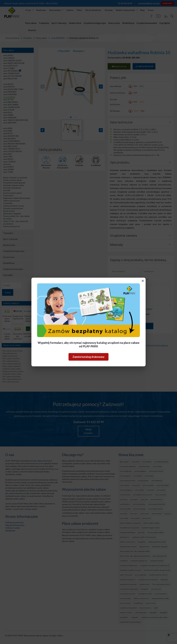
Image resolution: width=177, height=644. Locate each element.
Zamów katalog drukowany (88, 357)
